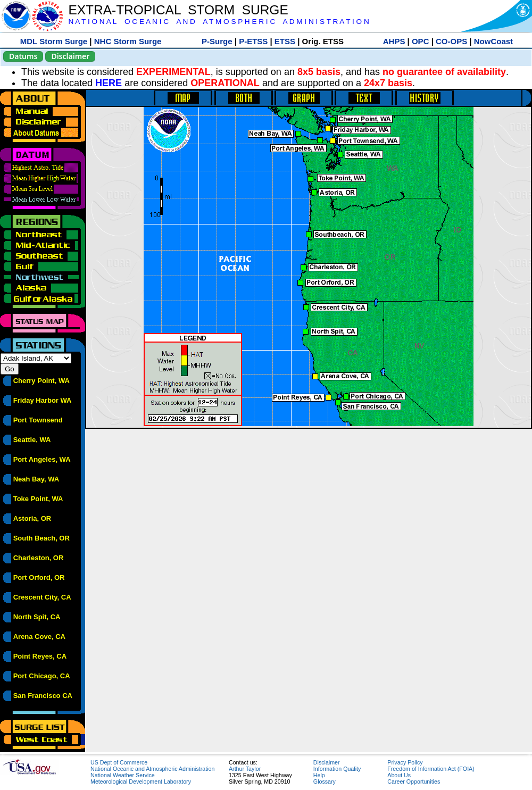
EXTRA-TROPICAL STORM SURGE (178, 10)
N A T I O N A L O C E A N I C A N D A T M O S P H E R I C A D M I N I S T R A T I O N (218, 22)
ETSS (285, 41)
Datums (23, 56)
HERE (109, 83)
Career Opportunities (414, 781)
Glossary (325, 781)
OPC (421, 41)
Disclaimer (70, 56)
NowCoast (493, 41)
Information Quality (337, 769)
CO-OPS (451, 41)
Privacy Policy (405, 762)
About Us (399, 775)
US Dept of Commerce (119, 762)
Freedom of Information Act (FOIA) (431, 769)
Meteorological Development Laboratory (141, 781)
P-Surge (217, 41)
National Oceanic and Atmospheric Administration (152, 769)
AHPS (394, 41)
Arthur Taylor (245, 769)
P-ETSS (253, 41)
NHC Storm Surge (128, 41)
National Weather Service (123, 775)
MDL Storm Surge (54, 41)
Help (319, 775)
